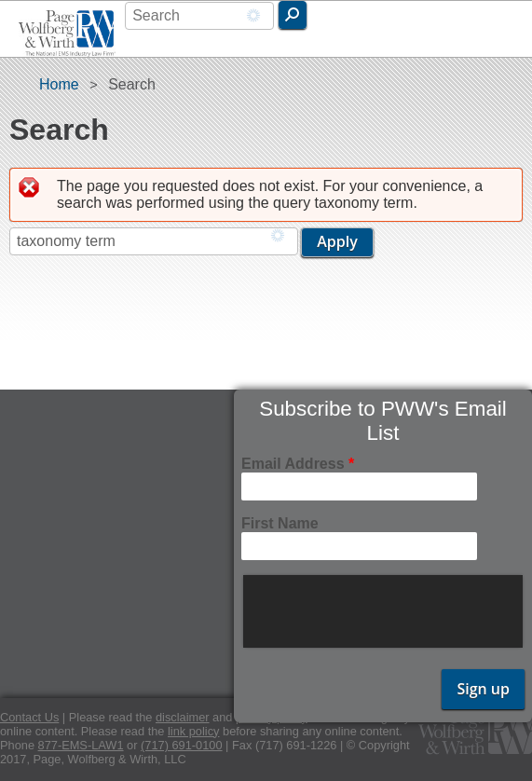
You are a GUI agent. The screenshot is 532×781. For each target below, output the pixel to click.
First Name (280, 523)
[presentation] (385, 611)
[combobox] (199, 16)
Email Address (298, 464)
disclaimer (183, 717)
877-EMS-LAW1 (81, 745)
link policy (193, 731)
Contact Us (29, 717)
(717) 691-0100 (182, 745)
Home (59, 84)
